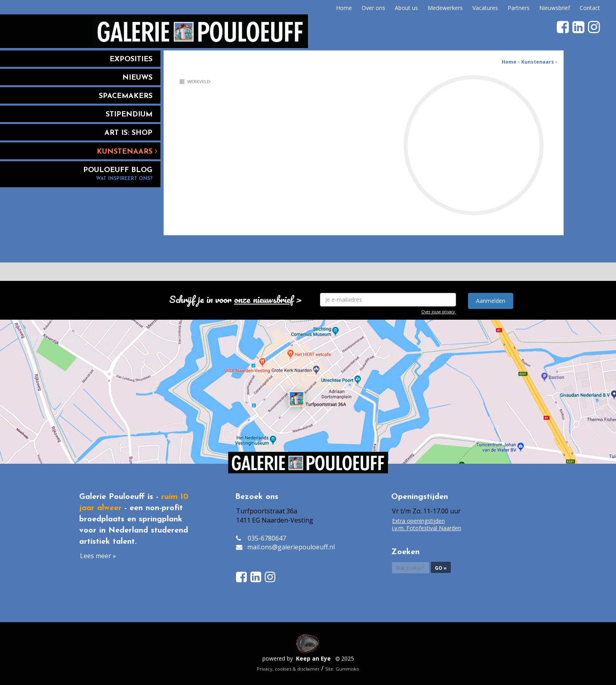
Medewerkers (445, 8)
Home (344, 8)
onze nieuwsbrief (264, 299)
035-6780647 (267, 538)
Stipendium (129, 115)
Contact (590, 8)
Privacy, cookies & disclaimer (288, 669)
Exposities (131, 59)
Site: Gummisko (342, 669)
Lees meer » (98, 556)
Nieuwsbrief (555, 8)
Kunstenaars (127, 152)
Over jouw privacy (438, 312)
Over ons (373, 8)
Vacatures (485, 8)
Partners (519, 8)
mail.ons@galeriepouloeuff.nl (291, 547)
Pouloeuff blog (80, 174)
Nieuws (137, 78)
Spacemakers (126, 96)
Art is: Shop (128, 133)
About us (406, 8)
